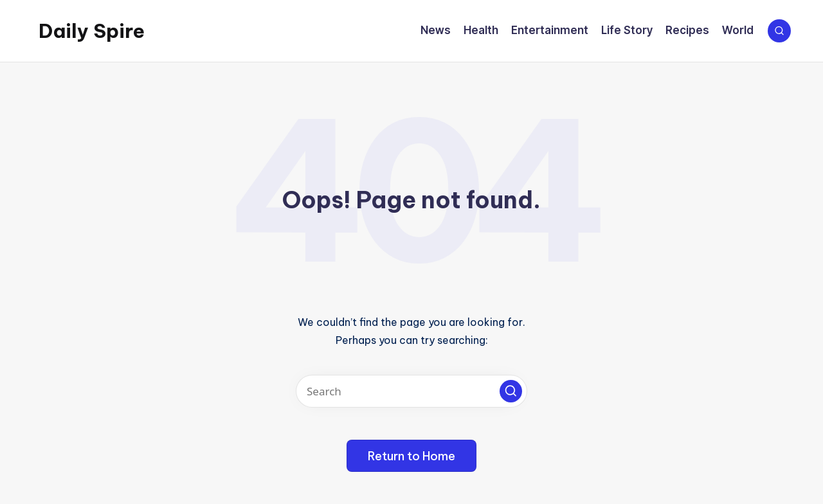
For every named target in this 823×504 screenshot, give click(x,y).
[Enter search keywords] (411, 391)
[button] (511, 391)
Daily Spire (92, 31)
